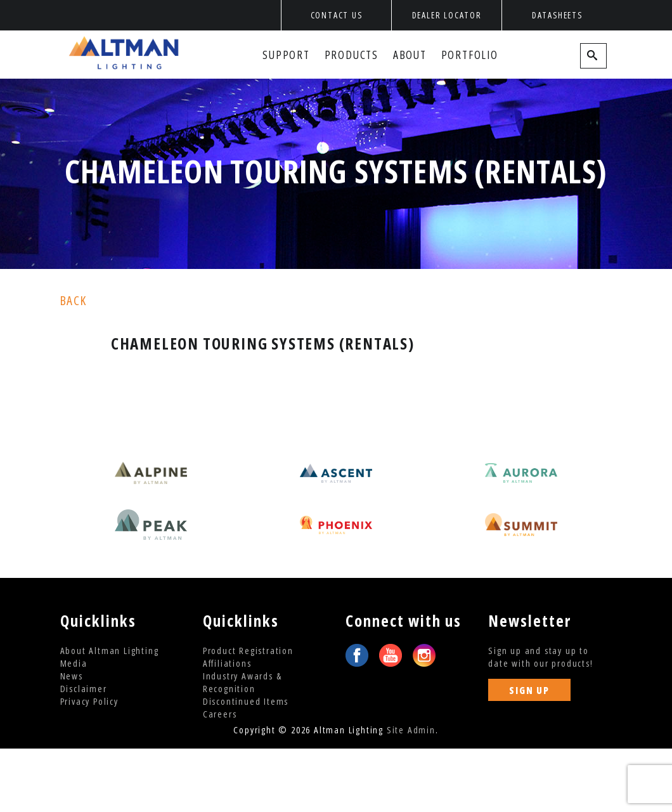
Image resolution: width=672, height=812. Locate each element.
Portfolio (470, 55)
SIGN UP (529, 690)
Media (74, 663)
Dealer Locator (447, 15)
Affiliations (227, 663)
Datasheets (557, 15)
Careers (220, 714)
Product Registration (248, 650)
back (74, 300)
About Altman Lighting (110, 650)
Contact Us (337, 15)
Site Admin (411, 730)
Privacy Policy (89, 701)
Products (352, 55)
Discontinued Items (246, 701)
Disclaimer (84, 688)
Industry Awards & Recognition (242, 682)
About (410, 55)
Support (286, 55)
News (72, 676)
